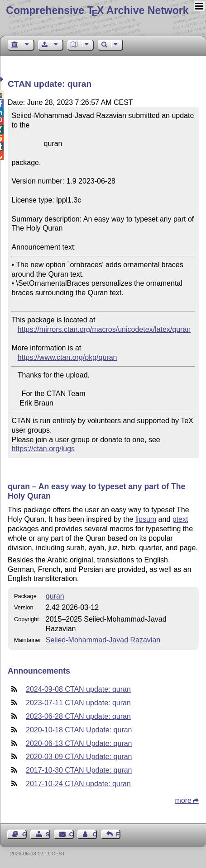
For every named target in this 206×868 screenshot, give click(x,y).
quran (55, 596)
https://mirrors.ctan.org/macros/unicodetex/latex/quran (104, 329)
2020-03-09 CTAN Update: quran (79, 757)
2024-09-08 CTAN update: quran (78, 689)
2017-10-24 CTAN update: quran (78, 784)
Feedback (118, 834)
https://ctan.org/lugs (43, 449)
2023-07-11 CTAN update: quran (78, 703)
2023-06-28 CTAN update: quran (78, 716)
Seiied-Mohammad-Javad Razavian (103, 640)
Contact (72, 834)
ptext (180, 519)
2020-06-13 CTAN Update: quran (79, 743)
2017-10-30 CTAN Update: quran (79, 770)
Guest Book (24, 834)
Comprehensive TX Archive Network (97, 10)
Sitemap (48, 834)
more (183, 800)
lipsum (146, 519)
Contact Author (95, 834)
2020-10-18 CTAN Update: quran (79, 730)
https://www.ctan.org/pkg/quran (67, 357)
